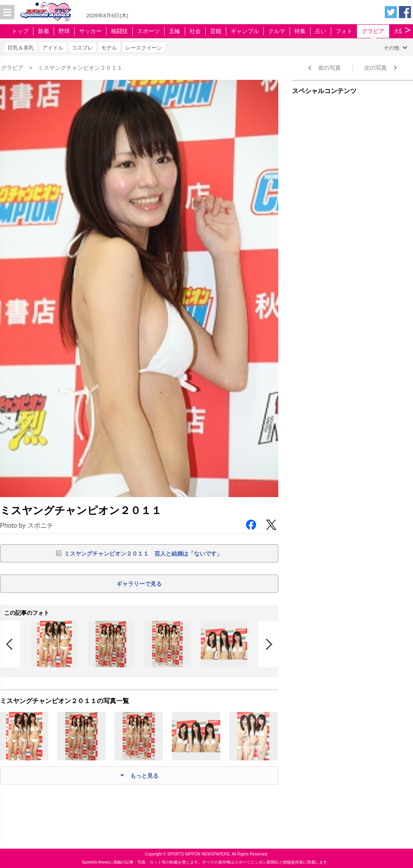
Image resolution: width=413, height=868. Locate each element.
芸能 (216, 31)
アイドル (53, 48)
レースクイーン (144, 48)
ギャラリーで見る (139, 584)
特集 (300, 31)
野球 (64, 31)
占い (321, 31)
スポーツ (148, 31)
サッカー (90, 31)
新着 (44, 31)
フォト (344, 31)
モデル (109, 48)
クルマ (277, 31)
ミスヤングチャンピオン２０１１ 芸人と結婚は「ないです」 (143, 554)
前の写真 (330, 68)
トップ (20, 31)
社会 (195, 31)
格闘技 (119, 31)
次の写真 (375, 68)
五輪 (175, 31)
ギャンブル (245, 31)
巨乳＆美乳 (21, 48)
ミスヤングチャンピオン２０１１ (80, 68)
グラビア (373, 31)
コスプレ (82, 48)
